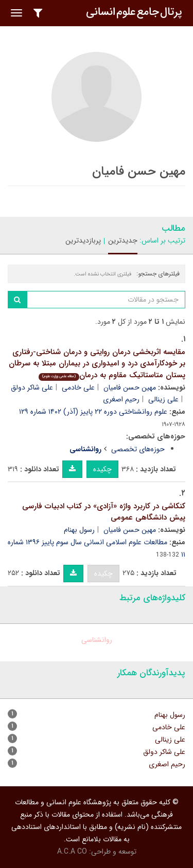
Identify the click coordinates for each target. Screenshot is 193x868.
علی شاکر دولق (32, 387)
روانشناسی (97, 640)
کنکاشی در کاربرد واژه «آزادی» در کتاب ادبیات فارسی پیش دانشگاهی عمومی (104, 512)
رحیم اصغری (121, 399)
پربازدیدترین (83, 241)
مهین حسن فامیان (130, 387)
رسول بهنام (79, 530)
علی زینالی (163, 399)
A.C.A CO (72, 852)
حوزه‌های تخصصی (138, 449)
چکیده (102, 469)
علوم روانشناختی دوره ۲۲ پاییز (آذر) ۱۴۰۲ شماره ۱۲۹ (93, 412)
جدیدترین (123, 241)
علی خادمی (78, 387)
